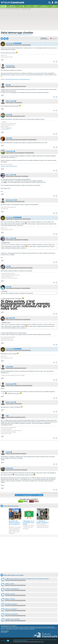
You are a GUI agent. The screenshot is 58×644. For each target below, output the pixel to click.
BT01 (6, 182)
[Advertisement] (29, 445)
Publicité (15, 641)
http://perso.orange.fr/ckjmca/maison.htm (9, 166)
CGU (46, 640)
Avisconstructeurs (44, 6)
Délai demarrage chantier (17, 33)
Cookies (25, 641)
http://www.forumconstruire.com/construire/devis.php (18, 79)
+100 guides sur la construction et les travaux (28, 523)
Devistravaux (35, 6)
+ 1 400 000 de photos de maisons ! (43, 522)
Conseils (28, 6)
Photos (21, 6)
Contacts (15, 640)
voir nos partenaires (4, 632)
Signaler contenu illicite (22, 640)
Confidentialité (20, 641)
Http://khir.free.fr (9, 128)
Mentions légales (31, 640)
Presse (49, 640)
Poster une (37, 495)
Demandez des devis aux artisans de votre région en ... (14, 523)
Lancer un (22, 495)
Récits (12, 6)
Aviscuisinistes (54, 6)
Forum (3, 6)
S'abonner (54, 39)
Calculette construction (40, 640)
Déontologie (54, 640)
